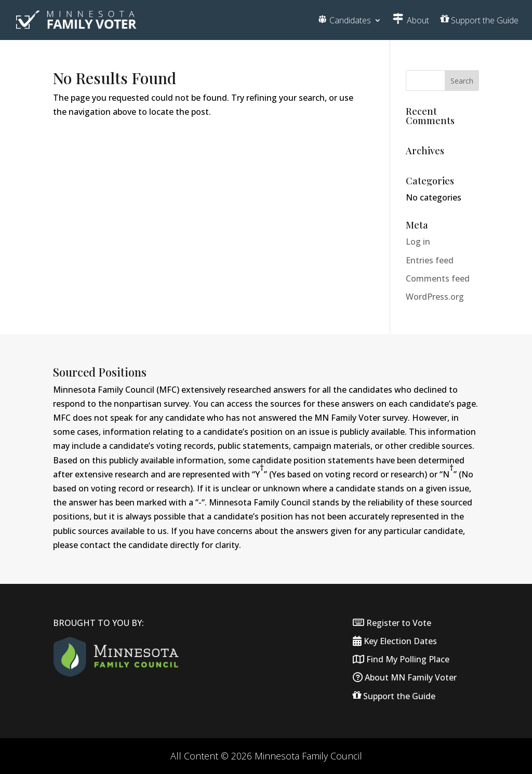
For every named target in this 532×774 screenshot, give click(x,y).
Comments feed (438, 278)
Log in (418, 242)
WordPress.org (435, 297)
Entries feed (430, 260)
